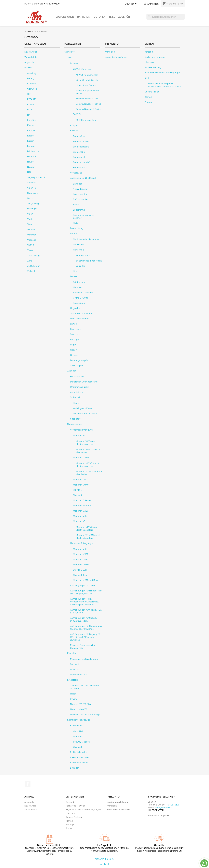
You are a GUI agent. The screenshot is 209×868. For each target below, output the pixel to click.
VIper (30, 214)
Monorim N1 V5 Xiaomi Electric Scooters (87, 528)
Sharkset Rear (80, 575)
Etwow (31, 104)
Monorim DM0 (80, 480)
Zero (30, 261)
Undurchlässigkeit (79, 387)
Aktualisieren (77, 392)
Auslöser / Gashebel (83, 293)
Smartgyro (33, 193)
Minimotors (33, 151)
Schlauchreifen (84, 256)
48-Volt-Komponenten (87, 75)
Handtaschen (77, 377)
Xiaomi (31, 250)
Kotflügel (75, 340)
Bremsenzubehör (82, 162)
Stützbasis (76, 329)
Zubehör (124, 17)
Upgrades (75, 308)
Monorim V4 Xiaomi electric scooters (86, 443)
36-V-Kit (77, 114)
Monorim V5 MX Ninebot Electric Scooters (88, 537)
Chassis (74, 355)
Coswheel (32, 89)
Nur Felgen (79, 245)
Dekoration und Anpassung (84, 382)
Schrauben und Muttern (82, 313)
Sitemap (149, 102)
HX (29, 115)
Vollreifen (81, 266)
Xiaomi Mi (78, 731)
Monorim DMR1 (81, 559)
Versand (149, 52)
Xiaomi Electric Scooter (88, 80)
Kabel (76, 205)
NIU (29, 172)
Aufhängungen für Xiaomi (83, 586)
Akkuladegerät (80, 189)
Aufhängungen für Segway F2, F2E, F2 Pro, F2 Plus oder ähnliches (85, 637)
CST (29, 94)
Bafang (31, 78)
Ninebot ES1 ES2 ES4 (81, 704)
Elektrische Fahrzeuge (79, 720)
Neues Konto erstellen (116, 57)
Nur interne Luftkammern (86, 239)
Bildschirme (79, 210)
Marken (28, 67)
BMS (75, 223)
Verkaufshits (31, 57)
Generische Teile (79, 675)
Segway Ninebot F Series (88, 104)
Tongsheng (33, 203)
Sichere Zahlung (153, 67)
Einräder (75, 768)
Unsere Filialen (152, 92)
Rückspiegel (79, 303)
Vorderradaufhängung (81, 430)
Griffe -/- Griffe (81, 298)
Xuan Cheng (33, 256)
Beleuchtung (77, 228)
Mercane (32, 146)
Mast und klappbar (79, 319)
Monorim (32, 157)
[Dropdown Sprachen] (131, 4)
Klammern (78, 287)
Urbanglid (32, 209)
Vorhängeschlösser (83, 408)
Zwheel (31, 271)
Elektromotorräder (80, 757)
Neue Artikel (31, 52)
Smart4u (32, 188)
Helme (76, 403)
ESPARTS (32, 99)
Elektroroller (76, 726)
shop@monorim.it (164, 808)
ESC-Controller (81, 199)
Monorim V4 (79, 436)
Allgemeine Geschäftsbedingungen (162, 73)
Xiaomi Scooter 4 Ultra (87, 99)
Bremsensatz (80, 168)
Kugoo (30, 136)
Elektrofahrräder (79, 752)
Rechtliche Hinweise (155, 57)
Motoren (99, 17)
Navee (30, 162)
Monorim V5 (79, 521)
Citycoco (32, 84)
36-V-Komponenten (86, 120)
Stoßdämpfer (77, 366)
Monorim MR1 (80, 549)
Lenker (74, 276)
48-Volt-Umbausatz (83, 69)
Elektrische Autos (79, 763)
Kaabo (30, 125)
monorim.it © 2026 (105, 859)
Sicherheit (75, 397)
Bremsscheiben (81, 142)
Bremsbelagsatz (81, 147)
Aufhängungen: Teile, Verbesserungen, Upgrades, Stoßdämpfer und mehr (84, 602)
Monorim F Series (82, 506)
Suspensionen (65, 17)
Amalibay (32, 73)
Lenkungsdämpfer (79, 360)
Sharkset (32, 183)
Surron (31, 198)
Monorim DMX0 (81, 485)
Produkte (72, 653)
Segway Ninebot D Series (89, 109)
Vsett (30, 219)
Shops (69, 828)
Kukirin (31, 141)
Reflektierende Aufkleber (86, 414)
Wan (30, 224)
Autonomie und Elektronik (83, 178)
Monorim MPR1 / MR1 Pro (85, 580)
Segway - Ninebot (36, 177)
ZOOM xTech (34, 266)
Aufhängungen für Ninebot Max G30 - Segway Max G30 (86, 592)
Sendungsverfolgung (117, 802)
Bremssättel (79, 136)
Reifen (74, 234)
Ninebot (31, 167)
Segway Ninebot (81, 742)
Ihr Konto (113, 797)
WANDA (31, 230)
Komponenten (80, 194)
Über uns (149, 62)
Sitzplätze (75, 419)
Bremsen (75, 131)
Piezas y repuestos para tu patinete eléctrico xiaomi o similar (164, 85)
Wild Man (32, 235)
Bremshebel (79, 152)
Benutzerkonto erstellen (119, 809)
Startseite (70, 52)
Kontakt (148, 97)
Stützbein (75, 334)
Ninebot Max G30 (79, 709)
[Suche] (166, 17)
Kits (75, 271)
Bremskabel (79, 157)
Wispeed (32, 240)
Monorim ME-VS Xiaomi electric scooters (88, 465)
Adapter (74, 125)
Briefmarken (79, 282)
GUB (30, 110)
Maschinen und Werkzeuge (84, 659)
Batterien (84, 17)
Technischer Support (158, 816)
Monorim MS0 (80, 516)
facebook (104, 864)
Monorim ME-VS (81, 458)
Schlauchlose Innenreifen (89, 261)
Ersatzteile (73, 680)
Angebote (29, 62)
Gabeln (74, 350)
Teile (112, 17)
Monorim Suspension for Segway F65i (83, 647)
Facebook (28, 784)
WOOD (31, 245)
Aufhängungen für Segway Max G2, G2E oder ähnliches (86, 627)
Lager (73, 345)
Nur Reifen (78, 250)
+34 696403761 (52, 4)
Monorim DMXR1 (81, 565)
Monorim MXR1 (81, 554)
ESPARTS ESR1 (80, 570)
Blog (147, 78)
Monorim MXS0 (81, 511)
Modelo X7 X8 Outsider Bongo (85, 715)
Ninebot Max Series (86, 85)
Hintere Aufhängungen (82, 543)
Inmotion (32, 120)
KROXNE (31, 131)
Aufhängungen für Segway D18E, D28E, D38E (84, 619)
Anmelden (110, 52)
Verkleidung (76, 173)
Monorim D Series (82, 500)
